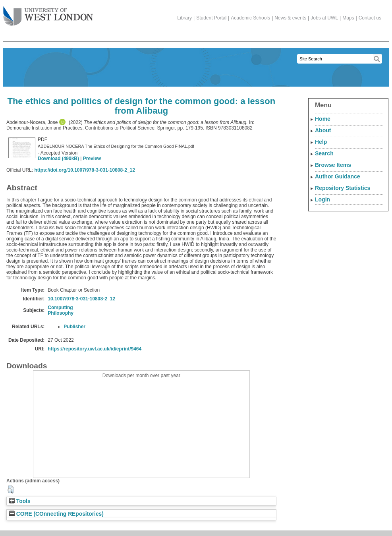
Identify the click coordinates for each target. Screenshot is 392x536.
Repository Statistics (343, 188)
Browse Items (333, 165)
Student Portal (211, 18)
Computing (60, 308)
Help (321, 142)
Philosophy (61, 313)
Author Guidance (338, 176)
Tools (20, 501)
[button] (11, 490)
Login (322, 199)
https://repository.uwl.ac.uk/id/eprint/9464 (95, 349)
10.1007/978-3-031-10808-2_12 (81, 299)
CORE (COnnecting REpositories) (56, 514)
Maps (348, 18)
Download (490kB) (58, 159)
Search (324, 153)
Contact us (370, 18)
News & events (290, 18)
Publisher (74, 327)
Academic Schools (250, 18)
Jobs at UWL (324, 18)
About (323, 130)
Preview (92, 159)
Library (184, 18)
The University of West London (48, 13)
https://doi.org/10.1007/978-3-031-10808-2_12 (84, 170)
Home (323, 119)
